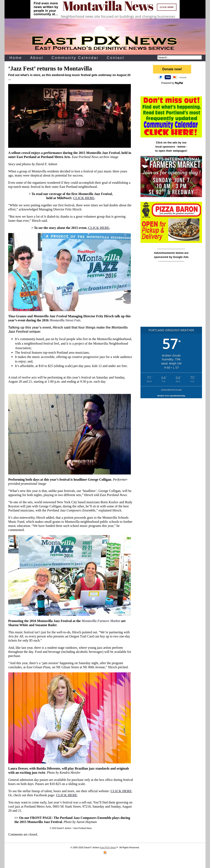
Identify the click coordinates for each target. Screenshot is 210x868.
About (37, 58)
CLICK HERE (84, 198)
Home (16, 58)
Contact (116, 58)
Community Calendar (75, 58)
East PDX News (108, 847)
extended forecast (171, 390)
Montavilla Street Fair (65, 320)
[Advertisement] (171, 297)
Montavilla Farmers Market (101, 621)
